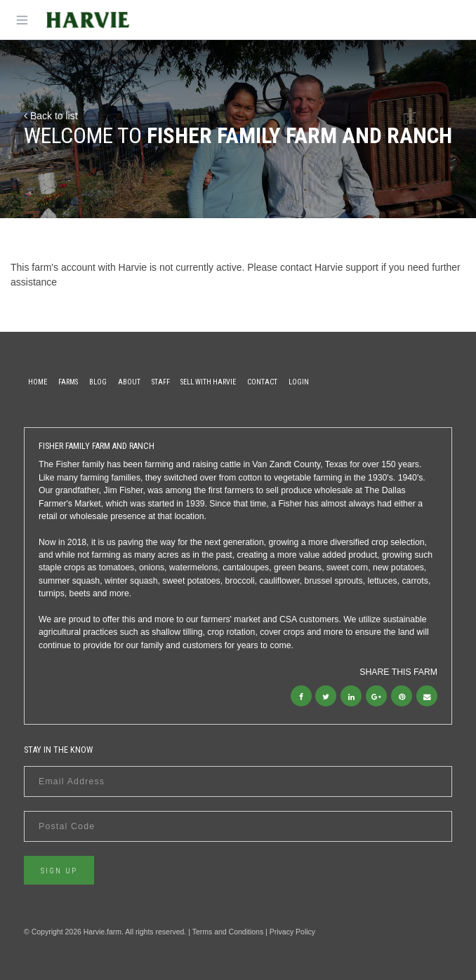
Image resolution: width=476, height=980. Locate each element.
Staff (161, 382)
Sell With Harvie (208, 382)
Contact (262, 382)
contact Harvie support (329, 267)
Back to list (51, 116)
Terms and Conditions (228, 932)
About (129, 382)
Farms (68, 382)
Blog (98, 382)
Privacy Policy (292, 932)
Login (299, 382)
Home (38, 382)
